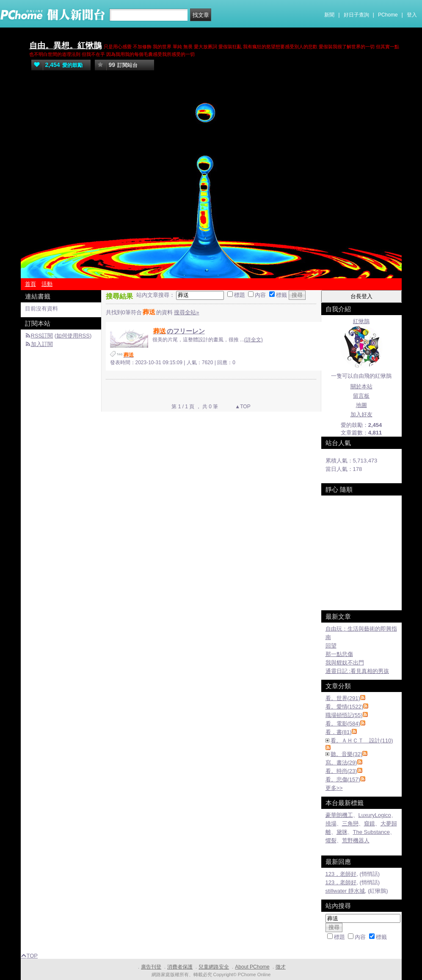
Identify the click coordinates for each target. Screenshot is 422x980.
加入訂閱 (42, 344)
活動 (47, 284)
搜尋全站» (186, 312)
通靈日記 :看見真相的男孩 (357, 671)
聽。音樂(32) (346, 754)
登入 (412, 15)
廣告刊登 (151, 967)
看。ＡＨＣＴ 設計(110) (362, 741)
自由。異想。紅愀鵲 (65, 46)
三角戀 (350, 824)
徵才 (281, 967)
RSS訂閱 (42, 336)
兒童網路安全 (214, 967)
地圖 (361, 405)
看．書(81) (339, 732)
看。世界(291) (343, 698)
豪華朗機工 (339, 815)
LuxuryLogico (375, 815)
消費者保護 (180, 967)
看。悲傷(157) (343, 779)
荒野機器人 (356, 840)
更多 (334, 788)
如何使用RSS (73, 336)
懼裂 (331, 840)
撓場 (331, 824)
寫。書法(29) (341, 763)
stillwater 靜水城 (345, 891)
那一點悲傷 (339, 654)
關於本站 (361, 386)
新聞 (329, 15)
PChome (388, 15)
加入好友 (361, 414)
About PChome (252, 967)
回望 (331, 646)
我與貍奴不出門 (345, 663)
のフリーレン (179, 331)
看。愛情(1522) (345, 707)
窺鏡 (370, 824)
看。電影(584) (343, 724)
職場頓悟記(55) (344, 715)
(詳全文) (254, 340)
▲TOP (242, 407)
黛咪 (342, 832)
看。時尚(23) (341, 771)
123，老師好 (341, 874)
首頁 (30, 284)
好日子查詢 (356, 15)
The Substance (371, 832)
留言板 (361, 396)
